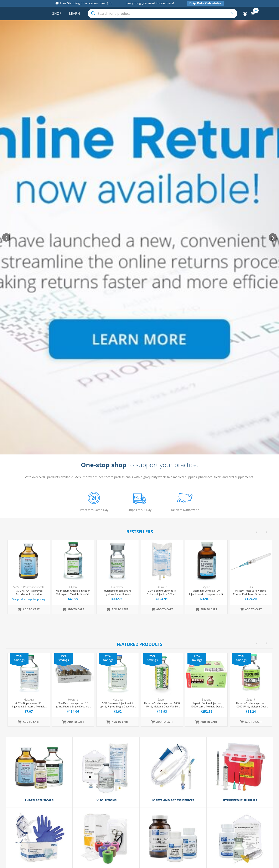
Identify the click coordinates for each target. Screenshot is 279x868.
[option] (140, 690)
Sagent (162, 699)
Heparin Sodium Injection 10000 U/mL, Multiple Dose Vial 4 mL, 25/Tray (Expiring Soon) (206, 705)
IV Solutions (106, 800)
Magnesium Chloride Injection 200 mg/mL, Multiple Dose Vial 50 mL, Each (73, 593)
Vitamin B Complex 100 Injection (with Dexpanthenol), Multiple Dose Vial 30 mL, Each (206, 593)
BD (251, 587)
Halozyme (118, 587)
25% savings (19, 658)
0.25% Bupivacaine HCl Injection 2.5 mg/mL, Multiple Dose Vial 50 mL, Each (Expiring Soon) (29, 705)
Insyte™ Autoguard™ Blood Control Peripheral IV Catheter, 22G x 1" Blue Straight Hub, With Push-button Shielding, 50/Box (251, 593)
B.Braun (162, 587)
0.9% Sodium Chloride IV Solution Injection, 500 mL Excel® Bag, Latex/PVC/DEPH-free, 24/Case (162, 593)
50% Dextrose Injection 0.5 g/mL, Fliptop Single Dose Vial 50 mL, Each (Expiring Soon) (117, 705)
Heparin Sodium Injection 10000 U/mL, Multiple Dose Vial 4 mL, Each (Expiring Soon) (251, 705)
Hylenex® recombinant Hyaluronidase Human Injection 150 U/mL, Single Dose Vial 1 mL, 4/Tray (118, 593)
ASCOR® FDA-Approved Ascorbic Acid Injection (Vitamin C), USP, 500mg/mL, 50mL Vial (29, 593)
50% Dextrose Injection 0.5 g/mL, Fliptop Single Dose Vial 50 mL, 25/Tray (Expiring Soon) (73, 705)
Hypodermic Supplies (240, 800)
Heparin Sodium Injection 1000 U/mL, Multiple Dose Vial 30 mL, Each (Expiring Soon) (162, 705)
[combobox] (162, 14)
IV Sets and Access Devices (173, 800)
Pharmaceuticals (39, 800)
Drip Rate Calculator (205, 3)
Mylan (73, 587)
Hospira (29, 699)
